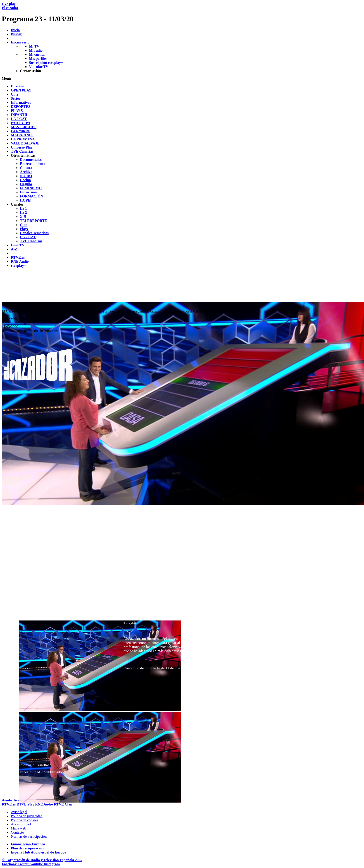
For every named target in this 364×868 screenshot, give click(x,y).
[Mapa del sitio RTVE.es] (18, 828)
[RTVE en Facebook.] (10, 864)
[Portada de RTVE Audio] (44, 804)
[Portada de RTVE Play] (26, 804)
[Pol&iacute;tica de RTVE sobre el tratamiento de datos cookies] (25, 820)
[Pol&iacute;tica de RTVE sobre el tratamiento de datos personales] (27, 816)
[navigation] (182, 176)
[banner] (182, 12)
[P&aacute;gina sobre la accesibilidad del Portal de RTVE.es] (21, 824)
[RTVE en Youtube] (37, 864)
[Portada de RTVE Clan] (63, 804)
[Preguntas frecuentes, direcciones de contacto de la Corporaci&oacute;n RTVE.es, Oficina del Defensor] (17, 832)
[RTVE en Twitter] (24, 864)
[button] (182, 79)
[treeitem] (17, 86)
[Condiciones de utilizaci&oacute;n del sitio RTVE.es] (19, 812)
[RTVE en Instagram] (52, 864)
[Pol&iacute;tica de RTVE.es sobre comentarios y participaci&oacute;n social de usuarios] (29, 836)
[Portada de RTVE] (9, 804)
